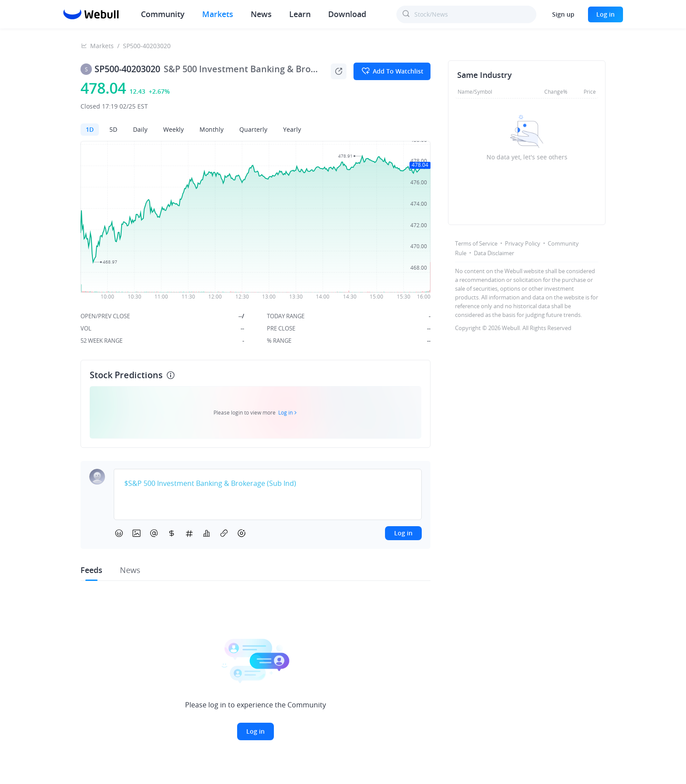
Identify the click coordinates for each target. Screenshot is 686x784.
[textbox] (268, 484)
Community (163, 14)
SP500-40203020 (147, 46)
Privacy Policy (523, 243)
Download (347, 14)
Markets (218, 14)
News (261, 14)
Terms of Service (476, 243)
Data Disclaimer (494, 253)
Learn (300, 14)
